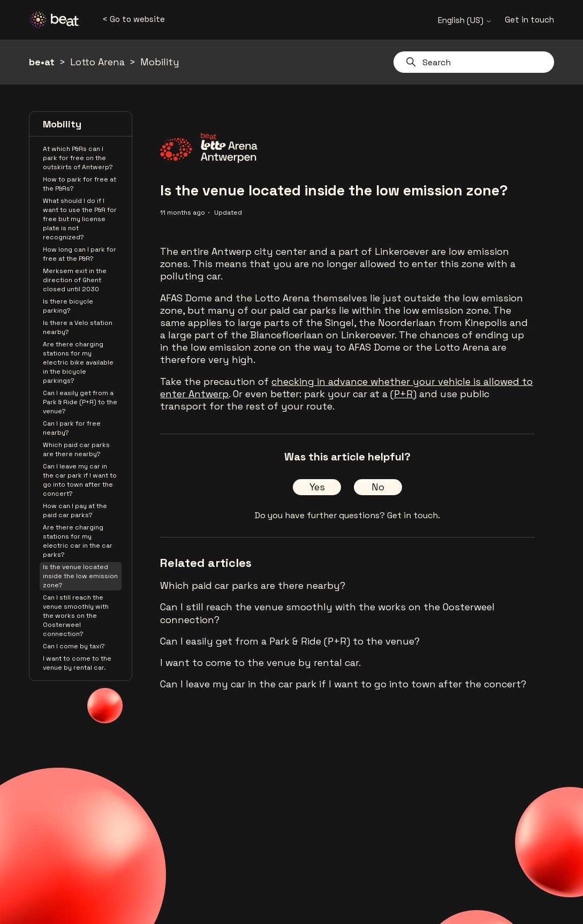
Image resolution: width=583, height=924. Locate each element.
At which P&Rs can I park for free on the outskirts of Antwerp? (78, 158)
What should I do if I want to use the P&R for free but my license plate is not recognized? (80, 219)
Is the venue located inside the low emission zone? (80, 576)
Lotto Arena (97, 62)
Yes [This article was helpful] (317, 487)
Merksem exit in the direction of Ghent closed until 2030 (75, 280)
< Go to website (134, 19)
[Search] (474, 62)
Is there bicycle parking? (68, 306)
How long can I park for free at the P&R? (79, 254)
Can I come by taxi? (74, 646)
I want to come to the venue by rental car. (77, 663)
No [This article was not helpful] (378, 487)
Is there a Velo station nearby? (78, 327)
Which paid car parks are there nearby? (76, 449)
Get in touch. (414, 515)
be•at (42, 62)
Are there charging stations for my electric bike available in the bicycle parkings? (78, 362)
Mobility (160, 62)
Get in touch (529, 20)
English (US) (465, 20)
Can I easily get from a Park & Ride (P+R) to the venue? (80, 402)
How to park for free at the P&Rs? (79, 184)
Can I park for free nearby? (72, 428)
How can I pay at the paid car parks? (75, 510)
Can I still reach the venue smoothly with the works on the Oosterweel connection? (76, 616)
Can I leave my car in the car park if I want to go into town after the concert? (80, 480)
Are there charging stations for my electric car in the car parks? (78, 541)
